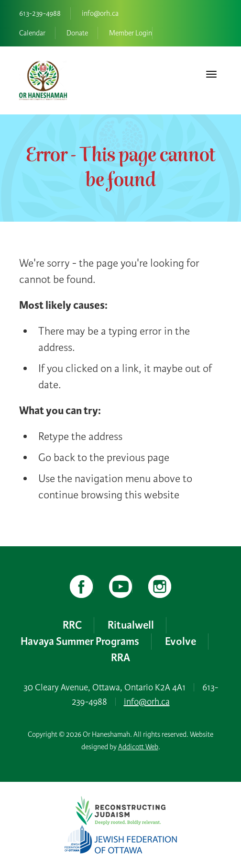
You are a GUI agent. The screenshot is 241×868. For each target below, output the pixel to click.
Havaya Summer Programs (80, 642)
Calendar (32, 33)
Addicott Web (138, 747)
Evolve (181, 642)
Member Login (131, 33)
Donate (77, 33)
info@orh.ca (100, 13)
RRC (72, 625)
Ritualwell (131, 625)
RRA (120, 658)
